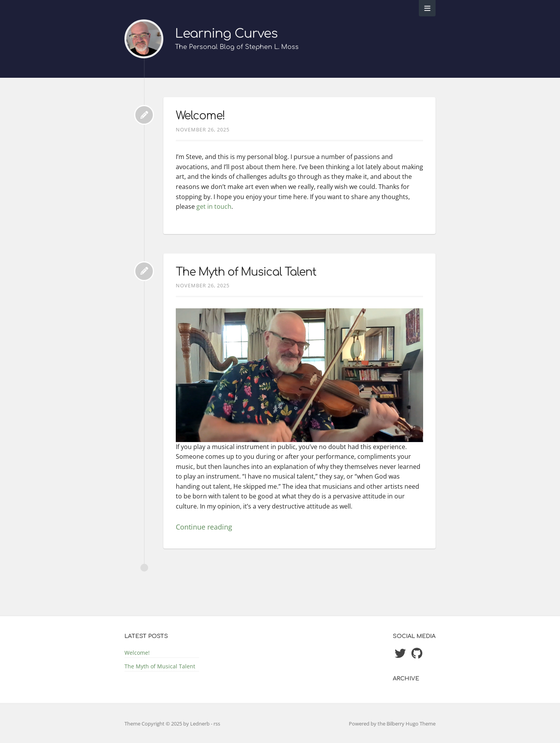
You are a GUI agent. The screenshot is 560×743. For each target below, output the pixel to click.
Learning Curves (226, 34)
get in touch (214, 206)
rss (217, 724)
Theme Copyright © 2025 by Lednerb (168, 724)
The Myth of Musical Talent (246, 272)
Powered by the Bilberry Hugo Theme (392, 724)
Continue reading (204, 527)
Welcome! (200, 116)
